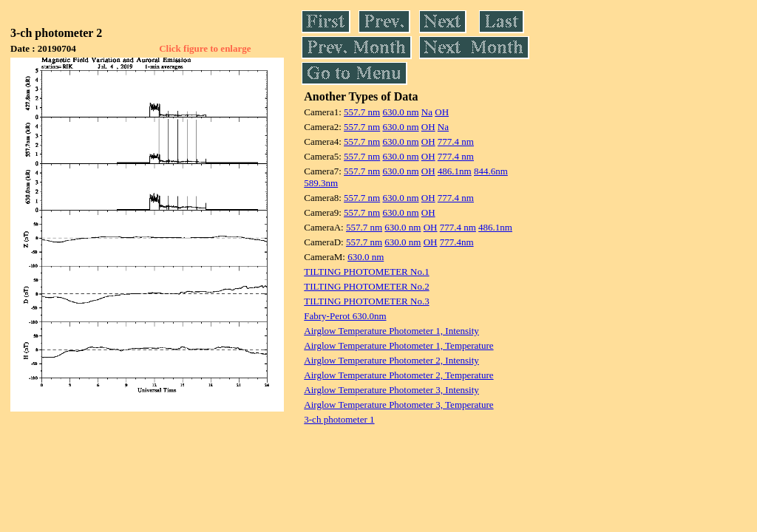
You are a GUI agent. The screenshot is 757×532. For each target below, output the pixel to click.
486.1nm (455, 171)
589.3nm (321, 183)
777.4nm (457, 242)
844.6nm (491, 171)
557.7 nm (362, 112)
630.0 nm (400, 112)
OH (442, 112)
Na (427, 112)
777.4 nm (456, 141)
